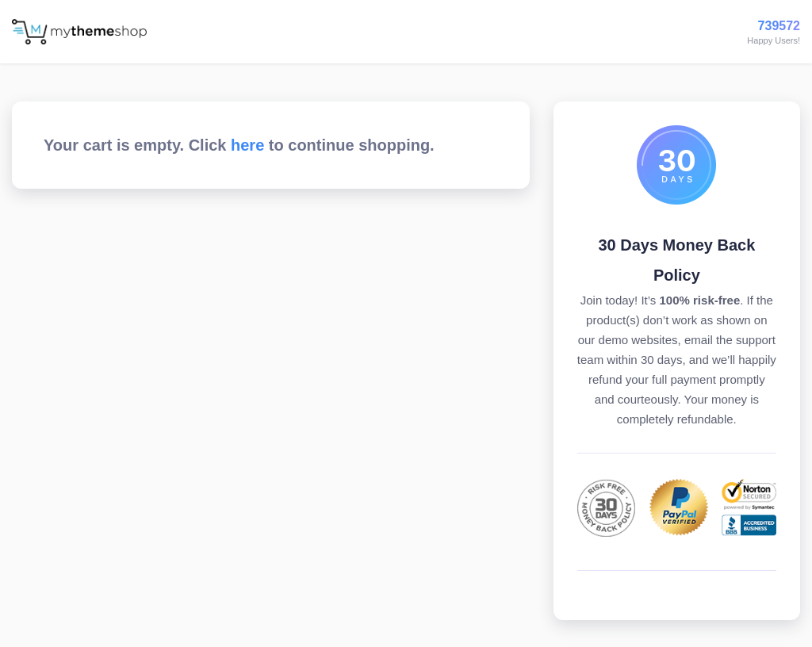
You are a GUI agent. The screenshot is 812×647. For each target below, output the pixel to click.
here (247, 145)
